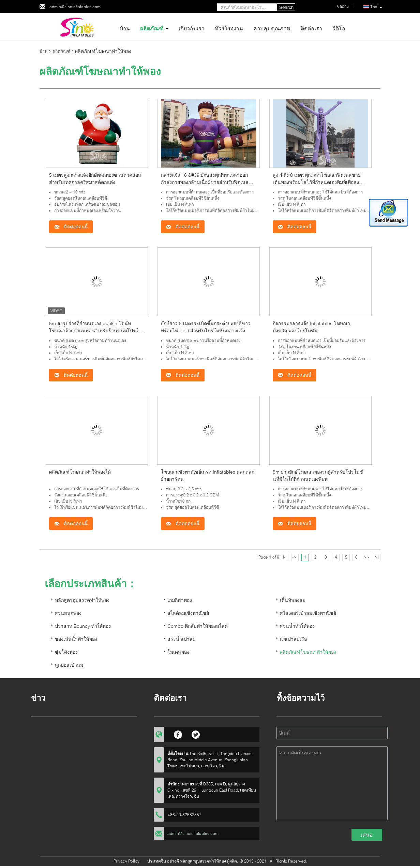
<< (295, 557)
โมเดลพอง (178, 652)
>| (377, 557)
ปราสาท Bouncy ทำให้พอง (83, 626)
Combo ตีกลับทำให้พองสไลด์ (198, 626)
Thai (376, 7)
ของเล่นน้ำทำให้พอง (76, 639)
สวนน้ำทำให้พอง (297, 626)
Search (286, 7)
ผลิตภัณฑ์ (152, 28)
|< (285, 557)
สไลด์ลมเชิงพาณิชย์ (188, 613)
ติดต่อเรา (311, 28)
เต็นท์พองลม (293, 600)
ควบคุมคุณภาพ (272, 28)
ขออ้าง (343, 6)
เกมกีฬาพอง (180, 600)
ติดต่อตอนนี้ (71, 227)
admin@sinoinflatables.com (75, 7)
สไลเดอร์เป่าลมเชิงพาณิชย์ (308, 613)
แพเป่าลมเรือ (293, 639)
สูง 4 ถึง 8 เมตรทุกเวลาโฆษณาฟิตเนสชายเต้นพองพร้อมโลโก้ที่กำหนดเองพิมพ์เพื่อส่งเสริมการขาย (317, 182)
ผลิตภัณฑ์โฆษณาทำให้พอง (308, 652)
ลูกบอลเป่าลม (69, 665)
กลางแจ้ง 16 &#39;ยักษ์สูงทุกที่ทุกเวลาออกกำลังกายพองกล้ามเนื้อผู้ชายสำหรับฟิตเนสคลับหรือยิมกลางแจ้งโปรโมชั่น (205, 182)
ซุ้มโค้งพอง (66, 652)
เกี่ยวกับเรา (192, 28)
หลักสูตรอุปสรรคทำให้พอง (82, 600)
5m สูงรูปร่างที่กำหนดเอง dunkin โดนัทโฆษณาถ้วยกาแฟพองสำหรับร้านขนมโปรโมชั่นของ (95, 330)
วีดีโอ (339, 28)
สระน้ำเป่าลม (182, 639)
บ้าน (125, 28)
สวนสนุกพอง (68, 613)
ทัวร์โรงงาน (229, 28)
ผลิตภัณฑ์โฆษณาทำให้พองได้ (80, 472)
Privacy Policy (126, 861)
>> (366, 557)
